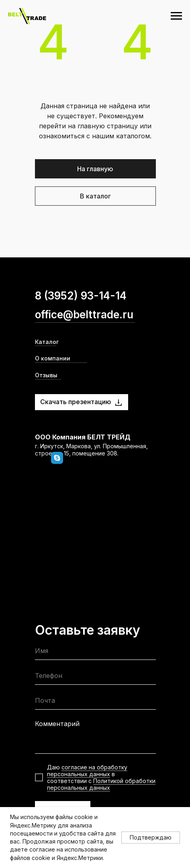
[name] (95, 653)
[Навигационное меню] (176, 16)
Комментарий (57, 724)
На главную (95, 169)
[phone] (95, 677)
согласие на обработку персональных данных (87, 771)
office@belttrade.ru (84, 315)
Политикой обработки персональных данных (101, 784)
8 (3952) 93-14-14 (81, 296)
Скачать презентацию (76, 402)
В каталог (95, 196)
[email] (95, 702)
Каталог (47, 342)
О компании (53, 358)
